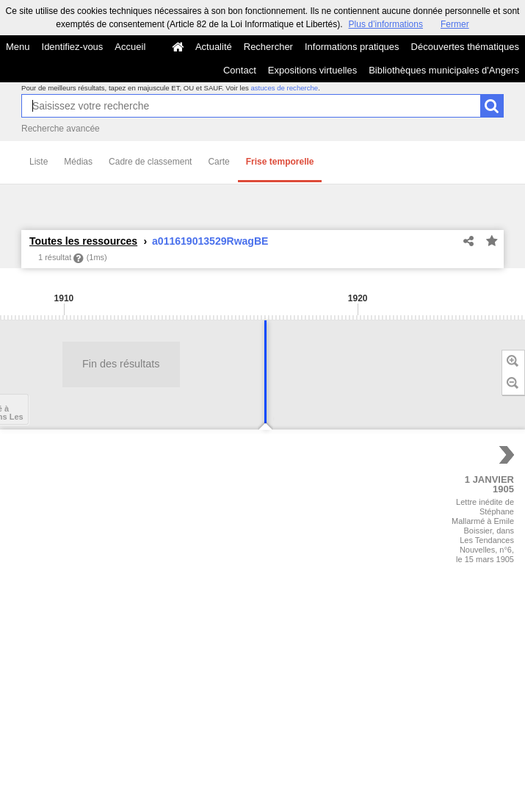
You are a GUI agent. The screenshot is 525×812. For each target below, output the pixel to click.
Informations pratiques (352, 47)
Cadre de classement (150, 162)
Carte (218, 162)
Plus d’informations (386, 24)
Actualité (214, 47)
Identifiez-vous (73, 47)
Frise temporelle (280, 162)
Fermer (455, 24)
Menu (18, 47)
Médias (78, 162)
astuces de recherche (284, 88)
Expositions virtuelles (312, 70)
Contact (240, 70)
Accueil (130, 47)
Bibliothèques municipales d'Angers (444, 70)
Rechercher (268, 47)
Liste (39, 162)
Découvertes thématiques (465, 47)
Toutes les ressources (83, 241)
